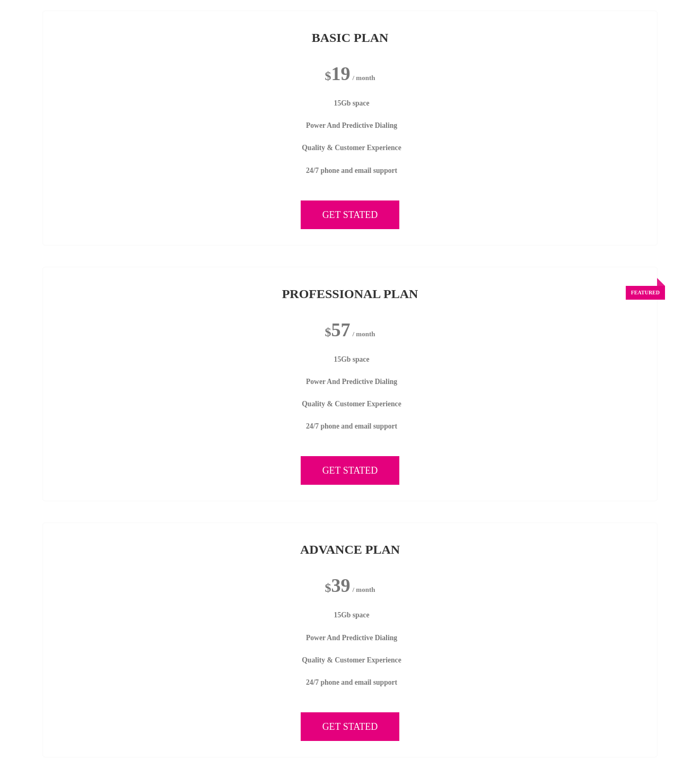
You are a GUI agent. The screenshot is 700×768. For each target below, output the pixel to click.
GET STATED (350, 215)
